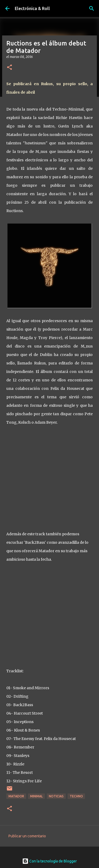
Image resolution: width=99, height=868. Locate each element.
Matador (16, 796)
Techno (76, 796)
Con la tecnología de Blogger (49, 861)
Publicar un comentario (27, 836)
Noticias (56, 796)
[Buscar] (92, 8)
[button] (10, 68)
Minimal (36, 796)
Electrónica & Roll (32, 8)
